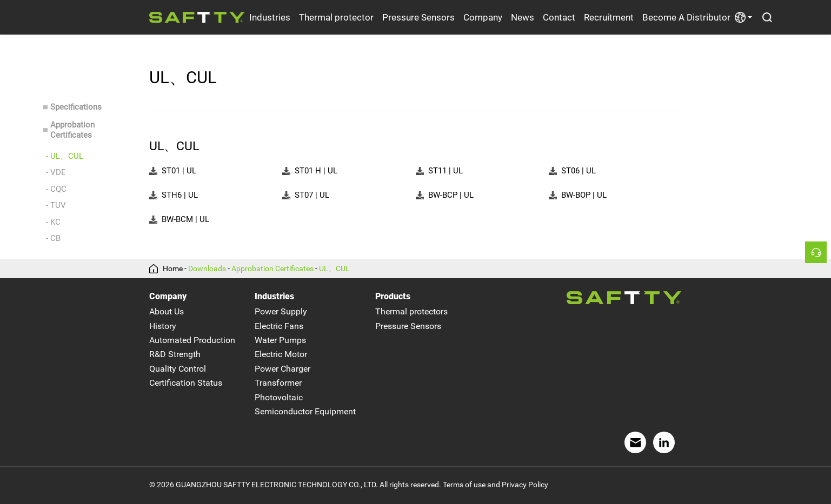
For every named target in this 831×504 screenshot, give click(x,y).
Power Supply (281, 312)
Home (173, 269)
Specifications (76, 107)
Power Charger (282, 369)
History (163, 326)
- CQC (56, 189)
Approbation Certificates (72, 130)
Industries (270, 17)
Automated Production (192, 340)
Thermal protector (336, 17)
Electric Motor (281, 355)
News (523, 17)
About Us (167, 312)
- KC (53, 222)
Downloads (207, 269)
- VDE (56, 172)
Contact (559, 17)
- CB (53, 238)
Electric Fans (279, 326)
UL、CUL (334, 269)
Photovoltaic (279, 397)
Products (393, 296)
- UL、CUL (65, 156)
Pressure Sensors (418, 17)
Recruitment (609, 17)
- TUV (56, 205)
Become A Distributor (686, 17)
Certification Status (186, 383)
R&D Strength (175, 355)
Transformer (278, 383)
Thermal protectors (411, 312)
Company (483, 17)
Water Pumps (280, 340)
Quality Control (178, 369)
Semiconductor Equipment (305, 411)
